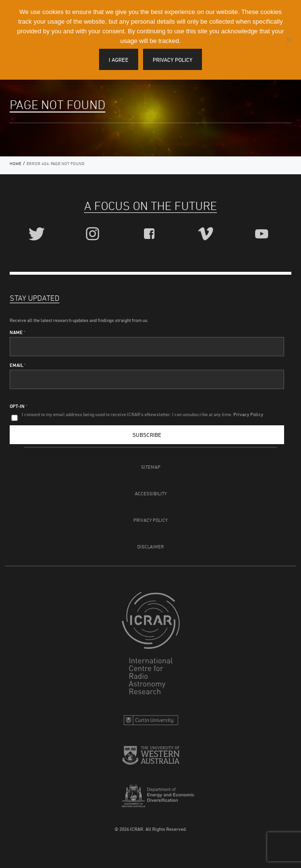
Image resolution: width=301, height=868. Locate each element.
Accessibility (151, 493)
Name (17, 332)
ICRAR (151, 645)
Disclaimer (150, 546)
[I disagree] (289, 40)
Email (18, 365)
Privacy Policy (150, 520)
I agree (119, 60)
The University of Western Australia (151, 759)
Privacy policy (172, 60)
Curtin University (151, 722)
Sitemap (151, 467)
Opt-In (18, 406)
